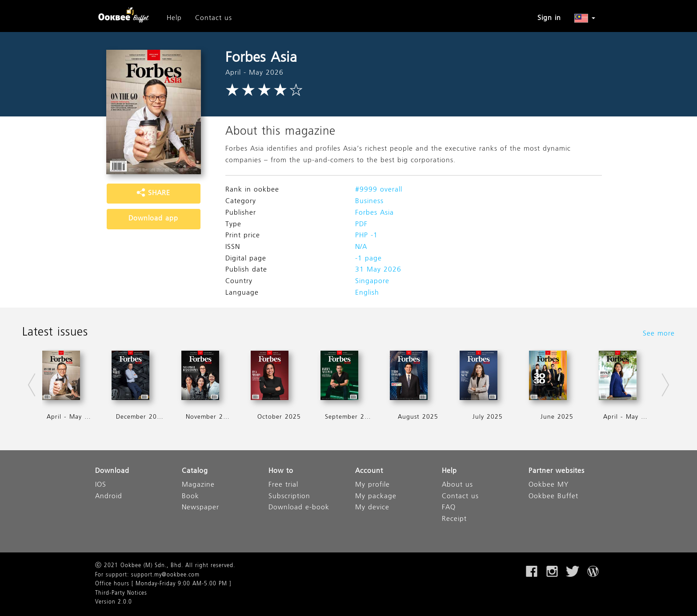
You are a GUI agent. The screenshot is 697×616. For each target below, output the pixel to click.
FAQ (449, 508)
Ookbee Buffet (553, 497)
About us (457, 485)
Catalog (195, 471)
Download (112, 471)
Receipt (454, 519)
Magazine (198, 485)
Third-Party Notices (121, 593)
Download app (153, 219)
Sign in (549, 18)
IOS (101, 485)
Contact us (214, 18)
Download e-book (299, 508)
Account (369, 471)
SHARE (153, 193)
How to (281, 471)
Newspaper (200, 508)
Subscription (289, 497)
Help (174, 18)
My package (376, 497)
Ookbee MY (549, 485)
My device (372, 508)
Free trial (283, 485)
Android (109, 497)
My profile (373, 485)
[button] (585, 18)
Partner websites (557, 471)
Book (190, 497)
